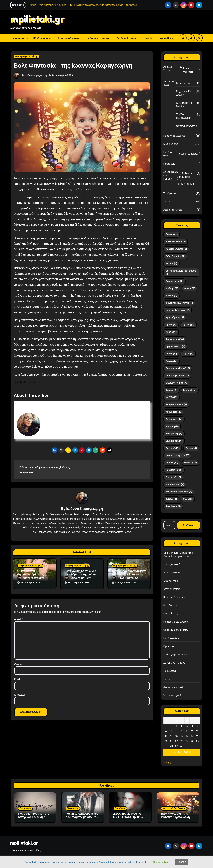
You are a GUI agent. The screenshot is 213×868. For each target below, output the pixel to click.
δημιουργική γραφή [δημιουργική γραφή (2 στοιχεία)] (178, 368)
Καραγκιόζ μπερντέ (70, 38)
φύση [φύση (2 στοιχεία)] (188, 499)
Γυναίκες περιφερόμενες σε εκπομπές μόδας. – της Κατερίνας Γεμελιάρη (82, 817)
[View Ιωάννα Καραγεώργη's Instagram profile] (46, 428)
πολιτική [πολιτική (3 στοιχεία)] (190, 463)
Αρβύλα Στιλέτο (127, 38)
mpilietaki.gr (37, 19)
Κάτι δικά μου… (184, 83)
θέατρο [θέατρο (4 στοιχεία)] (172, 390)
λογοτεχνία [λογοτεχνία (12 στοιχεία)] (174, 419)
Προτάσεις (169, 164)
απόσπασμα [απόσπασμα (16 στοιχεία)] (175, 339)
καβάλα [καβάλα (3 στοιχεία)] (172, 397)
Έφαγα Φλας (166, 38)
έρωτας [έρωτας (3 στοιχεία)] (188, 325)
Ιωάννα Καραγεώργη (36, 75)
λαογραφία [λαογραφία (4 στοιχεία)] (173, 412)
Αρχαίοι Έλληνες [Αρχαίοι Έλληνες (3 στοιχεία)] (176, 249)
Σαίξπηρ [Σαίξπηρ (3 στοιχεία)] (172, 288)
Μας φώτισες (20, 38)
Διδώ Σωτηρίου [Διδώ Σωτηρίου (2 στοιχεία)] (175, 256)
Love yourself (188, 70)
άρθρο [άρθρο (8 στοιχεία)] (171, 325)
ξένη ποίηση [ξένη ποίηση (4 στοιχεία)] (174, 441)
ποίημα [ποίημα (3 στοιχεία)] (191, 448)
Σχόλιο (19, 617)
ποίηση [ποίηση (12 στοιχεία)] (172, 463)
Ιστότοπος (20, 693)
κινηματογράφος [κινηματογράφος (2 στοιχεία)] (176, 405)
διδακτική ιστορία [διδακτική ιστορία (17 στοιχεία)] (177, 376)
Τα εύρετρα (170, 193)
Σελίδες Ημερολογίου (183, 116)
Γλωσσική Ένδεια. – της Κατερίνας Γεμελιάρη (33, 815)
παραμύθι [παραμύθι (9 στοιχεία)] (173, 448)
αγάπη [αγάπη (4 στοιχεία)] (171, 332)
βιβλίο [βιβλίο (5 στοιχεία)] (188, 354)
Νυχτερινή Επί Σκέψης (27, 56)
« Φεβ (168, 763)
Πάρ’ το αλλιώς (42, 38)
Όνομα (18, 663)
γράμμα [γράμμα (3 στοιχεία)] (172, 361)
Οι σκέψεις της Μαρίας (184, 105)
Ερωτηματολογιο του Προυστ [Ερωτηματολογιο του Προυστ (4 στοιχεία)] (181, 272)
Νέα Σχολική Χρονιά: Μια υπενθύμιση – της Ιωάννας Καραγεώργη (82, 575)
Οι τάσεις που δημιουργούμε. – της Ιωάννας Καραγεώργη (32, 575)
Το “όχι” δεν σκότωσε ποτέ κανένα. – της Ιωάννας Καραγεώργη (129, 575)
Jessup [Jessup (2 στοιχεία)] (172, 235)
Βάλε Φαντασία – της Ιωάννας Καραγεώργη (175, 815)
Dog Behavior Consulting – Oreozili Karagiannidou (185, 179)
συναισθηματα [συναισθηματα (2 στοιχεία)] (175, 485)
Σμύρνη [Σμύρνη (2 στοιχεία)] (172, 296)
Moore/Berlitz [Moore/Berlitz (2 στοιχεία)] (176, 242)
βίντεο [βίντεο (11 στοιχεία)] (171, 354)
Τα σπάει (148, 38)
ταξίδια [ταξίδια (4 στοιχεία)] (171, 499)
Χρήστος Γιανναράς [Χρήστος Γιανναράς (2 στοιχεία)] (178, 310)
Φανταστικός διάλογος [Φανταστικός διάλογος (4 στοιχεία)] (179, 303)
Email (17, 678)
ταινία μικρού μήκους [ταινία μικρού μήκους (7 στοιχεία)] (179, 492)
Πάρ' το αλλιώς (168, 154)
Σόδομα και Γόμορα (99, 38)
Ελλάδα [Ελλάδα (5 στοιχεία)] (172, 264)
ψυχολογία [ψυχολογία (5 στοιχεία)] (173, 506)
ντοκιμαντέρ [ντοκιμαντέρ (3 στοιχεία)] (174, 434)
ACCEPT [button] (182, 862)
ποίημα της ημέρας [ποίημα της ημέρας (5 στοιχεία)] (177, 455)
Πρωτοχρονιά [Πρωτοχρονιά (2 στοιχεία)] (175, 281)
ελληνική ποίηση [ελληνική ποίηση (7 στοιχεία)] (176, 383)
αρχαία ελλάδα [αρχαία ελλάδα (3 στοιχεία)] (175, 347)
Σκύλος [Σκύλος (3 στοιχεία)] (190, 288)
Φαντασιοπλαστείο (187, 126)
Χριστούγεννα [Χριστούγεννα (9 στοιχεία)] (175, 317)
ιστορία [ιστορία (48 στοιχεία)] (190, 390)
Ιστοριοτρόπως (187, 154)
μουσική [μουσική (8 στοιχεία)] (172, 426)
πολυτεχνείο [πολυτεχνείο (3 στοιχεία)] (174, 470)
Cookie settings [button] (161, 862)
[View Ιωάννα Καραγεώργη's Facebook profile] (46, 421)
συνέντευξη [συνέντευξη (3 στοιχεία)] (173, 477)
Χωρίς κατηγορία (173, 210)
